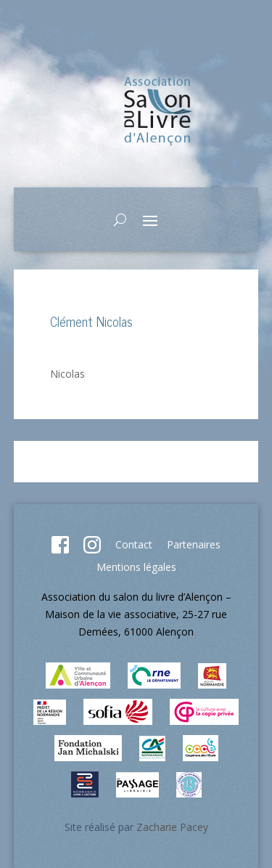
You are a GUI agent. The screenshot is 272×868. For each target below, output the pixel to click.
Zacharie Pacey (172, 827)
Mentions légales (136, 567)
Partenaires (194, 544)
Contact (134, 544)
